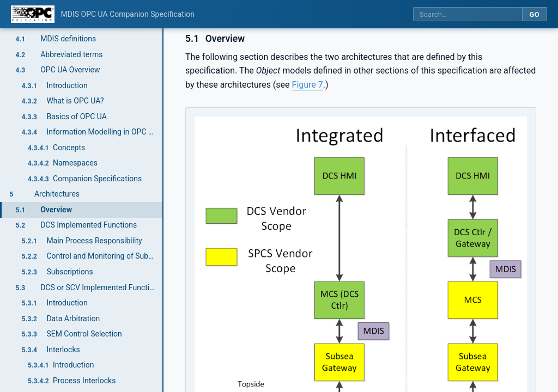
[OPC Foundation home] (33, 14)
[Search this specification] (468, 14)
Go (534, 14)
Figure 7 (308, 85)
